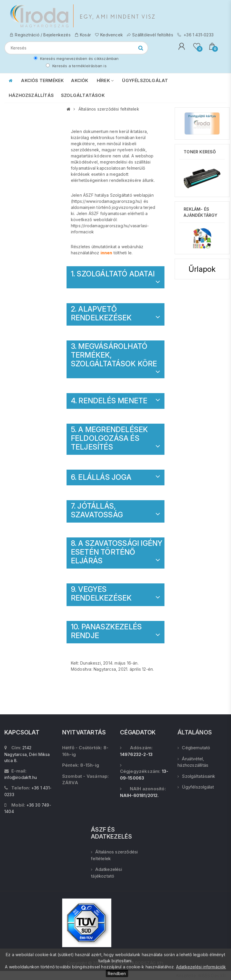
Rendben (117, 973)
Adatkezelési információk (201, 967)
